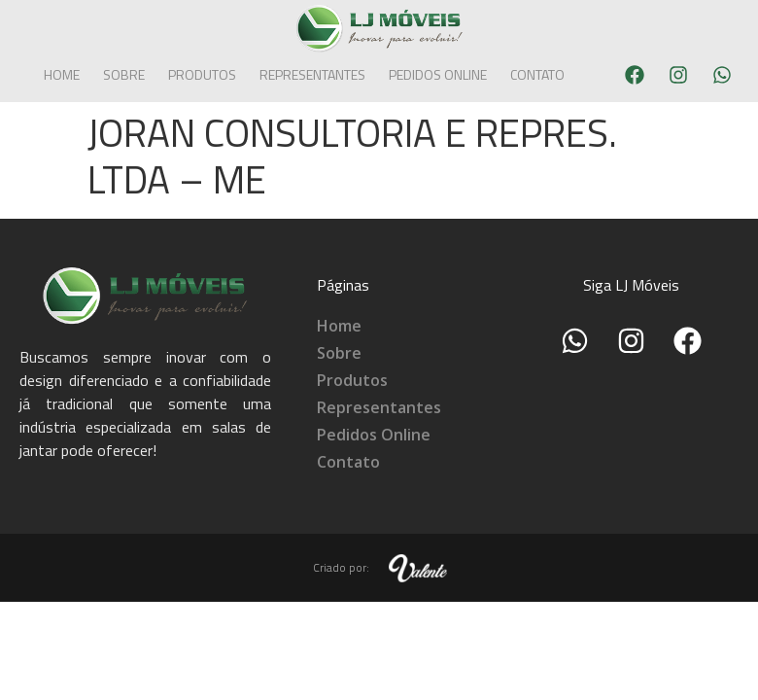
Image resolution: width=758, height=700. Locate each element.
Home (62, 74)
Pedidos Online (438, 74)
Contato (537, 74)
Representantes (312, 74)
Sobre (124, 74)
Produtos (202, 74)
